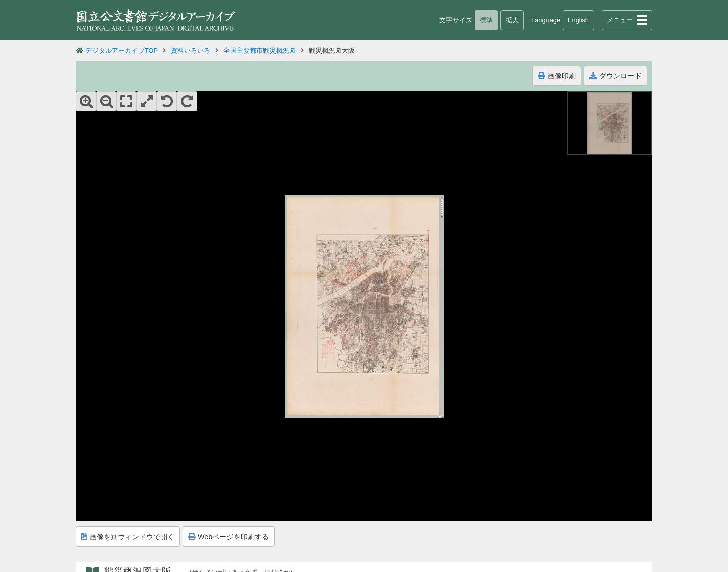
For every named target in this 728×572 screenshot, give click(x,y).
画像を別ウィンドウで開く (128, 537)
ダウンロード (616, 76)
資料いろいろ (191, 50)
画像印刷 (557, 76)
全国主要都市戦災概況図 (260, 50)
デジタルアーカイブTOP (122, 50)
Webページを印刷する (229, 537)
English (578, 20)
